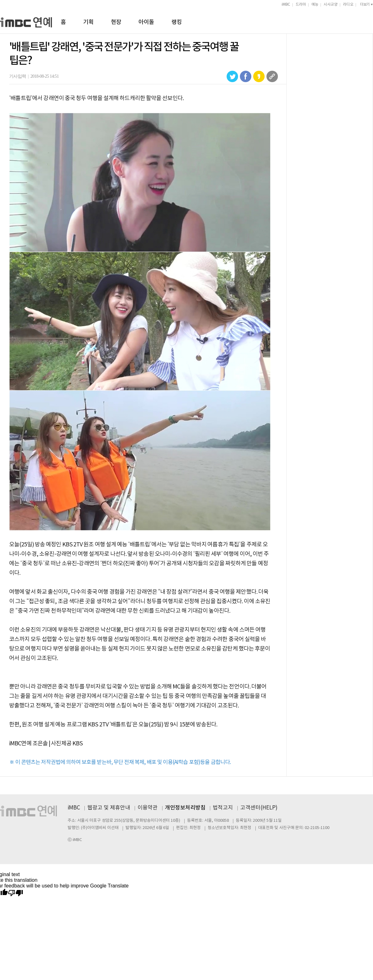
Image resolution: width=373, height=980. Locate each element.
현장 (116, 22)
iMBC (286, 5)
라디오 (348, 5)
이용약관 (148, 808)
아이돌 (146, 22)
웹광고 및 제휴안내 (109, 808)
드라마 (301, 5)
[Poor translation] (15, 893)
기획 (88, 22)
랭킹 (177, 22)
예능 (315, 5)
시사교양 (331, 5)
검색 (370, 21)
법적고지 (223, 808)
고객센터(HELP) (259, 808)
